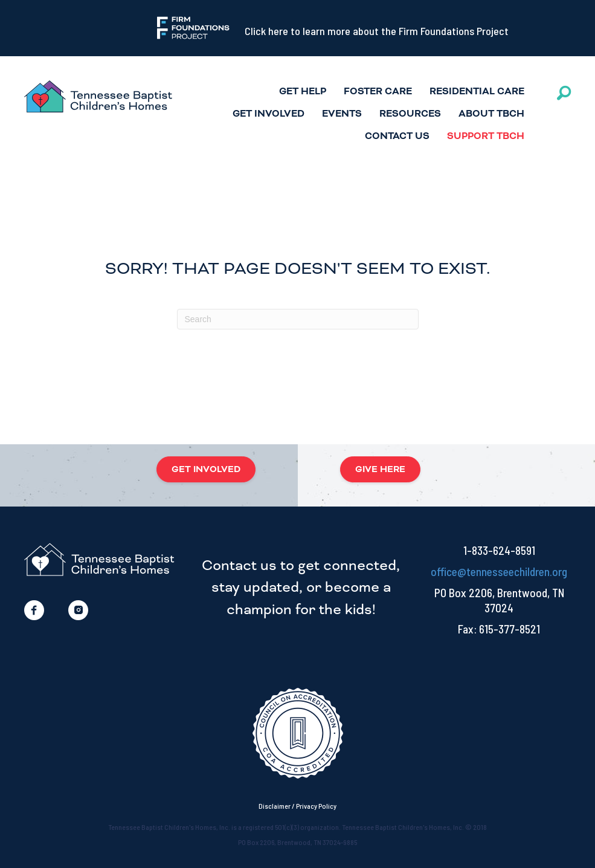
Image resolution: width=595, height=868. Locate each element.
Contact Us (397, 136)
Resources (410, 114)
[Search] (298, 319)
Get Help (303, 92)
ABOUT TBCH (491, 114)
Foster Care (378, 92)
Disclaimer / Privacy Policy (297, 806)
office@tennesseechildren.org (499, 572)
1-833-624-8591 (499, 550)
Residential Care (477, 92)
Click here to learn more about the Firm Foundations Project (377, 31)
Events (342, 114)
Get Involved (269, 114)
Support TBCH (486, 136)
